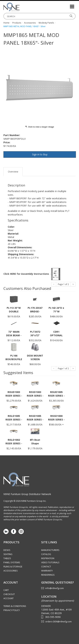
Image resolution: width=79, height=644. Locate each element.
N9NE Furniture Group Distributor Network (27, 494)
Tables (7, 558)
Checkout (9, 594)
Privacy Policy (12, 610)
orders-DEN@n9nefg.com (58, 621)
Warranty (47, 571)
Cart (6, 590)
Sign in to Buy (40, 154)
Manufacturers (50, 550)
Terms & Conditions (15, 606)
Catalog (46, 554)
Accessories (11, 571)
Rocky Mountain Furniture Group (21, 7)
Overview (13, 172)
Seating (8, 554)
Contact (46, 567)
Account (9, 598)
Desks (7, 550)
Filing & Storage (13, 567)
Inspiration (48, 558)
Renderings (48, 575)
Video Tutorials (50, 562)
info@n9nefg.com (55, 588)
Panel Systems (12, 562)
